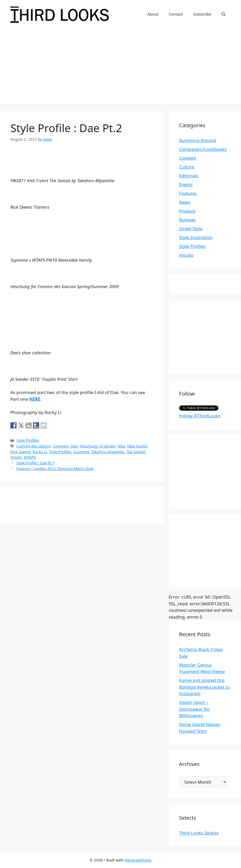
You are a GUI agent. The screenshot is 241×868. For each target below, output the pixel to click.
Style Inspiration (196, 237)
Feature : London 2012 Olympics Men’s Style (55, 469)
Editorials (189, 176)
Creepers (61, 446)
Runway (187, 220)
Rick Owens (21, 452)
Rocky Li (40, 452)
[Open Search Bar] (223, 14)
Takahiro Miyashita (108, 452)
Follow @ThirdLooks (200, 416)
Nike (121, 446)
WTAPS (30, 457)
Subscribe (202, 14)
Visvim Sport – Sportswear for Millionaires (195, 709)
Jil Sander (107, 446)
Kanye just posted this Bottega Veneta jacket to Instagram (205, 687)
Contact (176, 14)
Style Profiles (28, 440)
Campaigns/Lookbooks (203, 149)
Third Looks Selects (199, 833)
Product (187, 211)
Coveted (188, 158)
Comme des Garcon (34, 446)
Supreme (81, 452)
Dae (74, 446)
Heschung (89, 446)
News (185, 202)
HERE (35, 399)
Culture (187, 167)
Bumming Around (198, 140)
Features (188, 193)
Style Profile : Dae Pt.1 (36, 463)
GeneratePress (138, 860)
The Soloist (136, 452)
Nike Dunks (137, 446)
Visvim (16, 457)
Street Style (191, 229)
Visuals (186, 255)
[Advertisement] (120, 67)
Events (186, 184)
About (153, 14)
